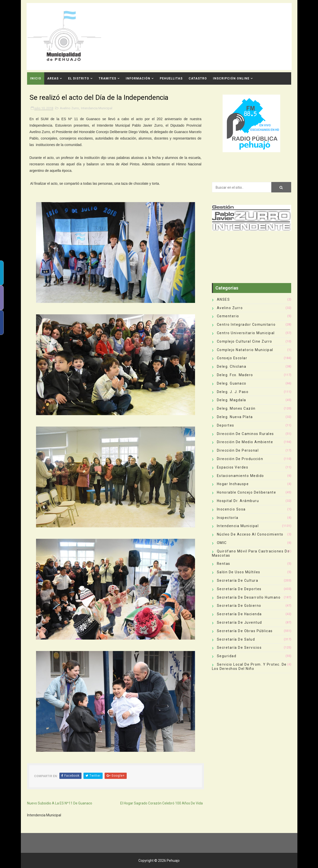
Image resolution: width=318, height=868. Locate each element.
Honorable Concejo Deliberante (247, 492)
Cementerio (228, 316)
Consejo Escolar (232, 358)
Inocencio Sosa (231, 509)
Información (138, 78)
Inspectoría (228, 518)
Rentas (224, 564)
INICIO (36, 78)
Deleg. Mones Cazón (236, 408)
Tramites (107, 78)
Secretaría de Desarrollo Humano (249, 597)
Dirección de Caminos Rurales (245, 434)
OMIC (222, 543)
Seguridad (227, 656)
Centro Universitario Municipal (246, 333)
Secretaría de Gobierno (239, 606)
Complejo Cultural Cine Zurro (245, 341)
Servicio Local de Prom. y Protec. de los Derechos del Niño (249, 667)
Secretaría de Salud (236, 639)
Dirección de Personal (238, 450)
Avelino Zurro (69, 108)
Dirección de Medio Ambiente (245, 442)
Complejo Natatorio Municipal (245, 350)
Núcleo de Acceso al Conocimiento (250, 534)
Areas (53, 78)
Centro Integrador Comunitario (246, 325)
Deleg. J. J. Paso (233, 392)
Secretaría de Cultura (238, 580)
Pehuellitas (171, 78)
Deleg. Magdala (232, 400)
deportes (226, 425)
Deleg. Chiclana (232, 366)
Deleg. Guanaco (232, 383)
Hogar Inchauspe (233, 484)
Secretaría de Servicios (239, 648)
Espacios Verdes (233, 467)
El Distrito (79, 78)
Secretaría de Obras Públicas (245, 631)
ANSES (223, 299)
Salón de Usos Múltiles (239, 572)
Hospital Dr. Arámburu (238, 501)
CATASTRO (198, 78)
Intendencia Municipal (97, 108)
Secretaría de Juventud (239, 622)
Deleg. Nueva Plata (235, 417)
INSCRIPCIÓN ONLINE (231, 78)
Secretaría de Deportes (239, 589)
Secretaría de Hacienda (239, 614)
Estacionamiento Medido (240, 476)
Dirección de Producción (240, 459)
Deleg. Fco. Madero (235, 375)
